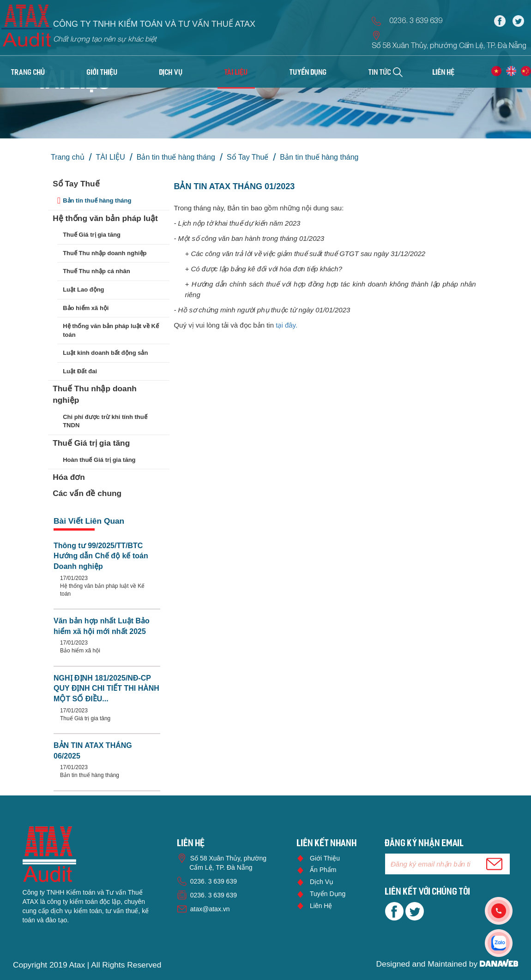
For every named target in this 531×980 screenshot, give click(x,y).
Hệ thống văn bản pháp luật (105, 218)
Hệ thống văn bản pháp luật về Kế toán (111, 330)
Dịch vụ (322, 882)
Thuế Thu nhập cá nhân (96, 271)
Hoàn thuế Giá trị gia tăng (99, 460)
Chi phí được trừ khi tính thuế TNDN (105, 421)
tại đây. (287, 325)
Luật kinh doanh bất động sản (105, 353)
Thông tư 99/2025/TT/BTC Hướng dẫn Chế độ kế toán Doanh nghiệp (101, 556)
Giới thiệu (325, 858)
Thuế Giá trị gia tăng (92, 235)
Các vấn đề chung (87, 493)
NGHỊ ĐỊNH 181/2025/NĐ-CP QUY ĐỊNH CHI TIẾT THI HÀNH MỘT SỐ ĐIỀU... (106, 689)
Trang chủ (28, 73)
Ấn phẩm (323, 870)
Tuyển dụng (328, 894)
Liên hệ (321, 906)
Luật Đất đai (80, 371)
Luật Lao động (83, 290)
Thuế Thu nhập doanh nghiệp (105, 253)
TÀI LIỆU (111, 157)
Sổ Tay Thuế (247, 157)
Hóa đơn (69, 477)
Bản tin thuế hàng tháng (176, 157)
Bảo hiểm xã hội (86, 308)
